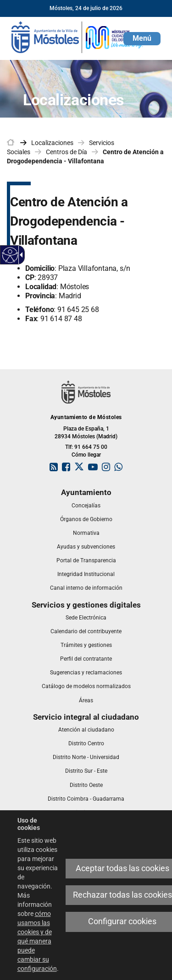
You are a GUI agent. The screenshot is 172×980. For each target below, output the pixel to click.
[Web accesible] (10, 255)
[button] (142, 39)
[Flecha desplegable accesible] (20, 255)
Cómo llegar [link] (86, 455)
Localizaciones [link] (52, 143)
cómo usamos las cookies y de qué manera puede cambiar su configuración (37, 941)
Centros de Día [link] (67, 152)
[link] (78, 37)
